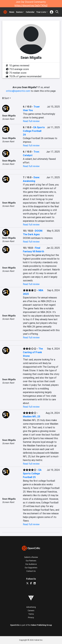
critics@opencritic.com (18, 91)
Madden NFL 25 (32, 416)
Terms (31, 614)
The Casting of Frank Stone (33, 352)
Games (19, 12)
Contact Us (31, 571)
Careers (31, 611)
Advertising (31, 607)
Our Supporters (31, 568)
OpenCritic (15, 625)
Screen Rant (8, 119)
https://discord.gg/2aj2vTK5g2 (31, 5)
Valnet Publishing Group (41, 625)
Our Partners (31, 561)
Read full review (31, 121)
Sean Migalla (9, 116)
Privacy (31, 617)
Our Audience (31, 564)
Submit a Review (31, 557)
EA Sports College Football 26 (34, 131)
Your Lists (41, 12)
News (12, 12)
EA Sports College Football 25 (32, 473)
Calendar (30, 12)
